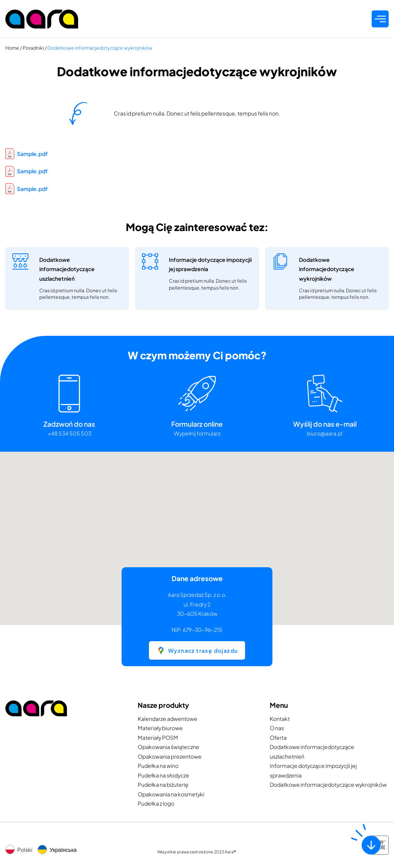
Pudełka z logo (156, 803)
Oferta (278, 737)
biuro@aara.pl (325, 433)
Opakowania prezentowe (170, 756)
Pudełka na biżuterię (163, 784)
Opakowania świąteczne (169, 747)
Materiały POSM (158, 737)
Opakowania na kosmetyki (171, 794)
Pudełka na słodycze (164, 775)
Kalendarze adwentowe (168, 719)
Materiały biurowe (160, 728)
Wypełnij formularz (197, 433)
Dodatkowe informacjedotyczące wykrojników (328, 784)
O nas (277, 728)
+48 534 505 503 (69, 433)
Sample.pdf (27, 154)
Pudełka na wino (158, 766)
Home (12, 48)
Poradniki (33, 48)
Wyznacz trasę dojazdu (197, 651)
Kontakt (280, 719)
